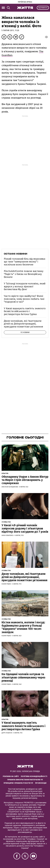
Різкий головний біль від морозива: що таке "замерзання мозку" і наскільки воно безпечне (25, 262)
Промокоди (41, 783)
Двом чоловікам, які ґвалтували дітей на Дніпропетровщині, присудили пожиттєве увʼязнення (23, 324)
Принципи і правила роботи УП (18, 783)
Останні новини (16, 254)
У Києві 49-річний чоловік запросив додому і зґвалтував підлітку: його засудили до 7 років (25, 528)
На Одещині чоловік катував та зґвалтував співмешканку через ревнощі (23, 677)
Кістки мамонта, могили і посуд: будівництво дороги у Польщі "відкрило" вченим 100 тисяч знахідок (23, 627)
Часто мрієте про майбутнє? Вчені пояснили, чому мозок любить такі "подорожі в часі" (24, 299)
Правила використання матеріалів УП (25, 780)
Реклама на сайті (11, 776)
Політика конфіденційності (34, 776)
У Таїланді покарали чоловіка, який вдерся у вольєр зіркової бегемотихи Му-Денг (25, 286)
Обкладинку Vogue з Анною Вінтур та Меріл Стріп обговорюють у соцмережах (25, 480)
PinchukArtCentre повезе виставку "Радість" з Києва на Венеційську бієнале (24, 274)
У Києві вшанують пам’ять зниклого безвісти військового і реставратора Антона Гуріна (25, 311)
